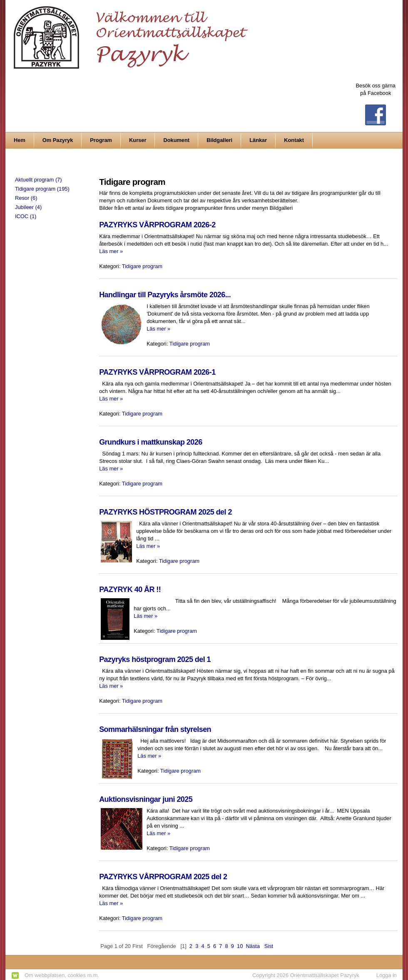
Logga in (387, 975)
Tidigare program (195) (42, 189)
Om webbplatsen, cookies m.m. (62, 975)
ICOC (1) (26, 216)
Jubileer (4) (28, 207)
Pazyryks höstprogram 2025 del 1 (155, 659)
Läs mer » (111, 251)
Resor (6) (26, 198)
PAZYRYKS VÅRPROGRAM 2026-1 (157, 372)
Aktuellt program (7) (39, 180)
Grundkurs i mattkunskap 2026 (151, 442)
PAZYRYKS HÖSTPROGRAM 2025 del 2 (165, 512)
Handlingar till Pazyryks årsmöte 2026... (165, 295)
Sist (269, 946)
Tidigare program (142, 266)
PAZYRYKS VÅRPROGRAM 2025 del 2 (163, 877)
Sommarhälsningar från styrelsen (155, 729)
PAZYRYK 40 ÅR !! (130, 589)
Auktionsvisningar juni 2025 (146, 799)
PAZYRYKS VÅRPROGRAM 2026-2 (157, 225)
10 (240, 946)
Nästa (253, 946)
